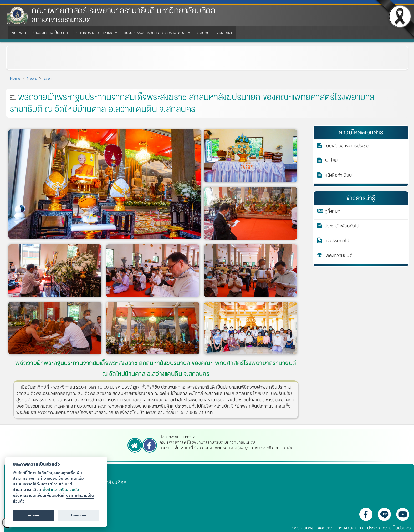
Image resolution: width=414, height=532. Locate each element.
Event (48, 78)
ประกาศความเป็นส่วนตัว (389, 528)
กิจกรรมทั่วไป (337, 242)
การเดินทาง (303, 528)
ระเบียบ (331, 161)
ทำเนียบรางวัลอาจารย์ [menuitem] (95, 34)
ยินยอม (34, 515)
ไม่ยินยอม (79, 515)
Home (15, 78)
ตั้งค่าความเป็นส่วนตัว (61, 490)
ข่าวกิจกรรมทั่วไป (39, 55)
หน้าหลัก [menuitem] (19, 33)
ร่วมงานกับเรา (351, 528)
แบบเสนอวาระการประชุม (347, 147)
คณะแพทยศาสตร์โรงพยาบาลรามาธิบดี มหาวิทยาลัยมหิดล (123, 11)
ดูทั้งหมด (333, 212)
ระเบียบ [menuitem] (203, 33)
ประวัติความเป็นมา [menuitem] (50, 34)
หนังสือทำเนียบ (338, 176)
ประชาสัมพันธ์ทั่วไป (342, 227)
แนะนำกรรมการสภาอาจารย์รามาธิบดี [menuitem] (156, 34)
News (32, 78)
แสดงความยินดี (339, 256)
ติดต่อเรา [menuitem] (224, 33)
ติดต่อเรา (326, 528)
